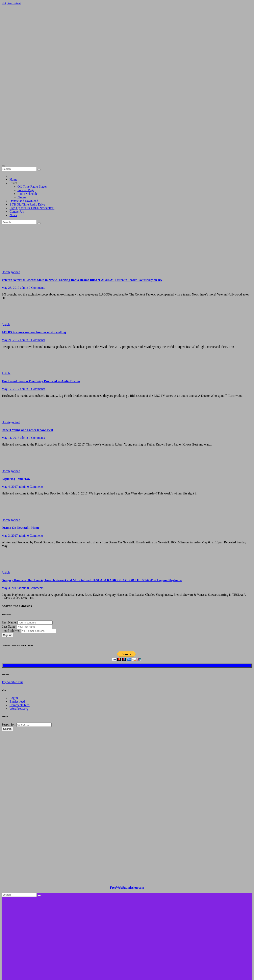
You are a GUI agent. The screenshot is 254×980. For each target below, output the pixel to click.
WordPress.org (19, 638)
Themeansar (77, 933)
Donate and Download (24, 130)
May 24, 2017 (11, 269)
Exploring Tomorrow (16, 408)
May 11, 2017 (11, 367)
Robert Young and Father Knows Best (27, 359)
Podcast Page (26, 119)
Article (6, 254)
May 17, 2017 (11, 318)
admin (24, 217)
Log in (14, 627)
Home (13, 109)
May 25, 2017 (11, 217)
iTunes (22, 127)
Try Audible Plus (12, 611)
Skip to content (11, 3)
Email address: (11, 560)
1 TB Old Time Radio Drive (27, 134)
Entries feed (17, 631)
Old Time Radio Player (32, 116)
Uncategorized (11, 201)
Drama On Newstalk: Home (21, 457)
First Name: (9, 552)
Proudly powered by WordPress (22, 933)
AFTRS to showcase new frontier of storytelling (34, 261)
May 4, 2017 (10, 416)
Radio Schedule (27, 123)
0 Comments (37, 217)
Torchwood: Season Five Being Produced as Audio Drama (41, 310)
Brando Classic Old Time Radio (22, 912)
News (13, 144)
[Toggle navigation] (3, 95)
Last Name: (9, 556)
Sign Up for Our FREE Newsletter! (32, 137)
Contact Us (17, 141)
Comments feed (20, 634)
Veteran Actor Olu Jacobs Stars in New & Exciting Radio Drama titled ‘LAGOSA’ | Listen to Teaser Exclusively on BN (82, 209)
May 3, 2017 (10, 465)
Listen (13, 112)
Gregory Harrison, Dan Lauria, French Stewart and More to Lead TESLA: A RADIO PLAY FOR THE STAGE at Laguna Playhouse (92, 509)
